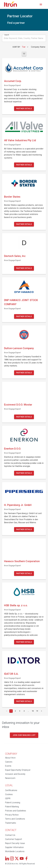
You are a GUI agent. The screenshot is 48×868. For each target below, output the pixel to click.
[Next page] (41, 711)
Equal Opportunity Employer (18, 770)
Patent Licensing (13, 803)
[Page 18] (33, 711)
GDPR (8, 798)
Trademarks (11, 823)
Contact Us (10, 835)
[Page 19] (37, 711)
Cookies (9, 794)
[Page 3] (20, 711)
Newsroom (10, 778)
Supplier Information (14, 847)
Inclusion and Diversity (15, 774)
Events (8, 766)
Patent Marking (12, 807)
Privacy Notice (12, 815)
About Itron (10, 758)
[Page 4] (24, 711)
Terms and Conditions (15, 819)
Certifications (11, 790)
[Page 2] (15, 711)
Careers (9, 762)
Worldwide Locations (15, 851)
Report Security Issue (15, 843)
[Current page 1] (11, 711)
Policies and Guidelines (16, 811)
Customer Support (14, 839)
